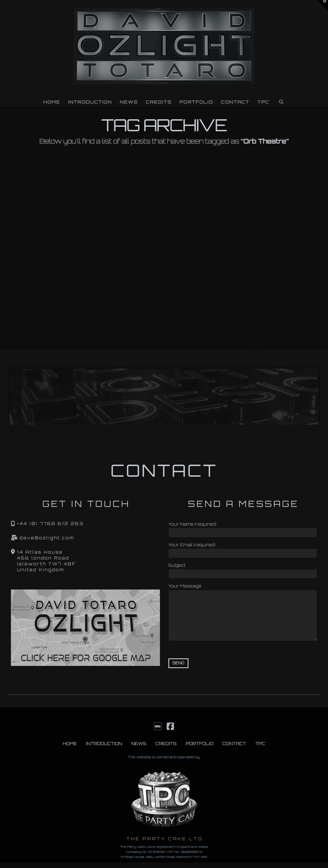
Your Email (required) (243, 550)
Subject (243, 570)
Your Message (243, 590)
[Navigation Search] (281, 100)
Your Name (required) (243, 529)
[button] (323, 5)
